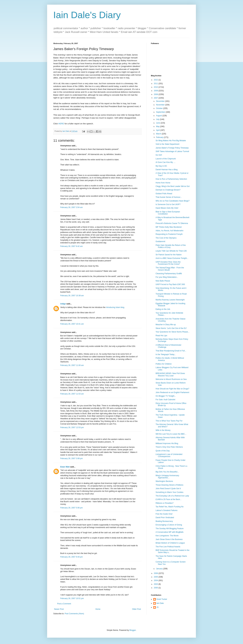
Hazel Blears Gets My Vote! (167, 208)
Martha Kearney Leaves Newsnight (170, 300)
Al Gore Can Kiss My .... (166, 162)
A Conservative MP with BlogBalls (170, 532)
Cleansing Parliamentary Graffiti (169, 274)
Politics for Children (164, 364)
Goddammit (160, 241)
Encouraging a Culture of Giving (169, 525)
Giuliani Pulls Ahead (164, 194)
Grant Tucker (162, 599)
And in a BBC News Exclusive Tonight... (172, 258)
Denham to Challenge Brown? (168, 190)
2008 (156, 94)
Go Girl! (159, 155)
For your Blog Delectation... (167, 277)
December (161, 101)
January (160, 569)
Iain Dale (160, 603)
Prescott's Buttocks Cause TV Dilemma (172, 223)
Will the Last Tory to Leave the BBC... (171, 434)
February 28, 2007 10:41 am (72, 324)
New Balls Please (163, 281)
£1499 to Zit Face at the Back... (169, 499)
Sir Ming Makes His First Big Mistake (171, 141)
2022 (156, 80)
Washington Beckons (164, 481)
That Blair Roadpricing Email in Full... (171, 351)
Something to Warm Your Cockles (169, 492)
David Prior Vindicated (165, 518)
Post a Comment (64, 604)
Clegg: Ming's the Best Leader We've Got (173, 186)
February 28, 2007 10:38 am (72, 296)
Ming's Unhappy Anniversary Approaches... (167, 477)
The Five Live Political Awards (168, 547)
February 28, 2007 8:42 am (72, 246)
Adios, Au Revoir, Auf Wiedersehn (169, 231)
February (160, 137)
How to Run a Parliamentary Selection (171, 179)
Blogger (133, 630)
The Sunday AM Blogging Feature (170, 529)
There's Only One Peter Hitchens (169, 447)
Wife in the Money (163, 430)
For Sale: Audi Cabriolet (165, 400)
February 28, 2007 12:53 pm (72, 427)
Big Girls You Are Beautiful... (167, 472)
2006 (156, 573)
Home (98, 609)
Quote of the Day (163, 451)
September (161, 112)
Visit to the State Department (167, 144)
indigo (63, 304)
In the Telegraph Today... (166, 354)
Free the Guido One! (164, 514)
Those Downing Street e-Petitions (169, 485)
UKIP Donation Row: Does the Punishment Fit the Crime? (168, 263)
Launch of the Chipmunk (166, 159)
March (159, 134)
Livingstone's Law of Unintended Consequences (169, 455)
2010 (156, 87)
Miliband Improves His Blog (167, 443)
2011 (156, 84)
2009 (156, 91)
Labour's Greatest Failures (167, 510)
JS (157, 607)
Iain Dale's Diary (87, 15)
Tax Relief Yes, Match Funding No (170, 507)
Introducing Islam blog (115, 307)
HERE (61, 124)
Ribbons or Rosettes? (165, 503)
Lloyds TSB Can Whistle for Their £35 (171, 251)
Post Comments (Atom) (74, 614)
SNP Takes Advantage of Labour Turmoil (172, 151)
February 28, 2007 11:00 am (72, 365)
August (159, 116)
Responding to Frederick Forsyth (169, 234)
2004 (156, 580)
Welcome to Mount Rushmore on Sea (171, 379)
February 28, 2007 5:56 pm (72, 508)
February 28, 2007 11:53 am (72, 394)
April (158, 130)
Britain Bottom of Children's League (170, 543)
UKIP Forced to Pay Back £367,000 (170, 284)
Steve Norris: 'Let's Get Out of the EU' (171, 328)
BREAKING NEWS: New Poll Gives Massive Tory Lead (170, 374)
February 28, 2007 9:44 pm (72, 557)
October (160, 108)
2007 (156, 98)
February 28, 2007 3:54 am (72, 207)
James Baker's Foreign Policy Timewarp (172, 148)
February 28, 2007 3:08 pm (72, 458)
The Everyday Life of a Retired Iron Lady (172, 496)
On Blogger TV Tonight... (166, 396)
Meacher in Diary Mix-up (166, 325)
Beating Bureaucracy (164, 521)
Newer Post (59, 609)
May (158, 126)
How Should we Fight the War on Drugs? (172, 389)
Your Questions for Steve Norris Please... (172, 332)
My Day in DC (161, 166)
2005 (156, 577)
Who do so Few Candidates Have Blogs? (173, 201)
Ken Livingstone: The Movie (167, 536)
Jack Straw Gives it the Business (169, 539)
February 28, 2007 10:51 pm (72, 598)
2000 (156, 588)
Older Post (136, 609)
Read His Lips (161, 336)
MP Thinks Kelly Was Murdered (169, 227)
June (158, 123)
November (161, 105)
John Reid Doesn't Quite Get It (168, 489)
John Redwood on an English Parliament (172, 392)
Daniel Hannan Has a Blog (167, 170)
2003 (156, 584)
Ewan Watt (65, 467)
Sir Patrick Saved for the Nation (169, 255)
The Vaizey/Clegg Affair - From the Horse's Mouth (170, 269)
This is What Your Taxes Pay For (169, 421)
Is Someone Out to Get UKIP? (168, 204)
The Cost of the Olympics (166, 238)
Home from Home (163, 183)
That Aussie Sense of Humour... (169, 197)
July (158, 119)
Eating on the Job (163, 309)
